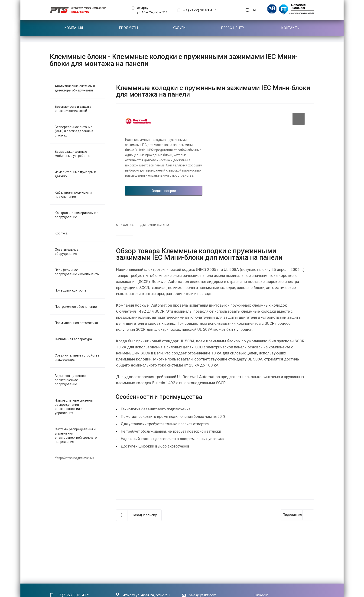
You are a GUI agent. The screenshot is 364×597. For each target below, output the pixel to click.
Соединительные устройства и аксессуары (77, 357)
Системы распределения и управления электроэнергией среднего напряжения (76, 435)
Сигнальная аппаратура (73, 339)
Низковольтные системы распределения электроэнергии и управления (74, 407)
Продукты (128, 28)
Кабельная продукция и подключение (73, 195)
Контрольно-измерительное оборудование (77, 215)
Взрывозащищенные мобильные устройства (73, 154)
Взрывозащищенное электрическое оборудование (71, 380)
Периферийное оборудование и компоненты (77, 272)
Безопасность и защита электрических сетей (73, 109)
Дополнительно (154, 225)
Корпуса (61, 233)
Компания (74, 28)
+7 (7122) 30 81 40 (199, 10)
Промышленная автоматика (76, 323)
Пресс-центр (233, 28)
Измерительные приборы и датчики (75, 174)
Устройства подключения (75, 458)
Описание (125, 225)
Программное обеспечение (76, 307)
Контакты (290, 28)
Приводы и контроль (71, 290)
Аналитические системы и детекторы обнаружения (75, 88)
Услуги (179, 28)
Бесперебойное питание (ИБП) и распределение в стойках (74, 131)
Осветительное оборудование (67, 252)
